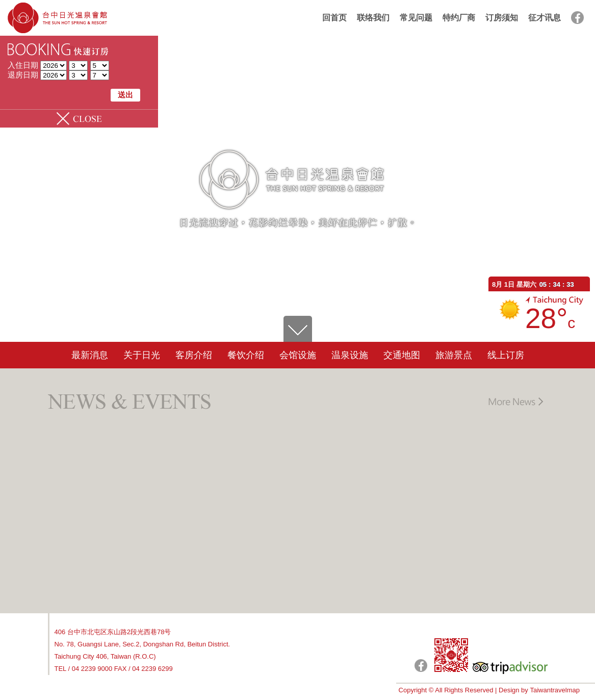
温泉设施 (350, 355)
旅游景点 (454, 355)
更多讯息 (515, 402)
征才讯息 (545, 18)
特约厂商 (459, 18)
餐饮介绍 (246, 355)
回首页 (334, 18)
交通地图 (402, 355)
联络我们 (373, 18)
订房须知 (502, 18)
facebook (577, 18)
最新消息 (90, 355)
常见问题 (416, 18)
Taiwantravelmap (555, 690)
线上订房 (506, 355)
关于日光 (142, 355)
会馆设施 (298, 355)
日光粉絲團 (421, 666)
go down (298, 329)
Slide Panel (79, 119)
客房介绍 (194, 355)
